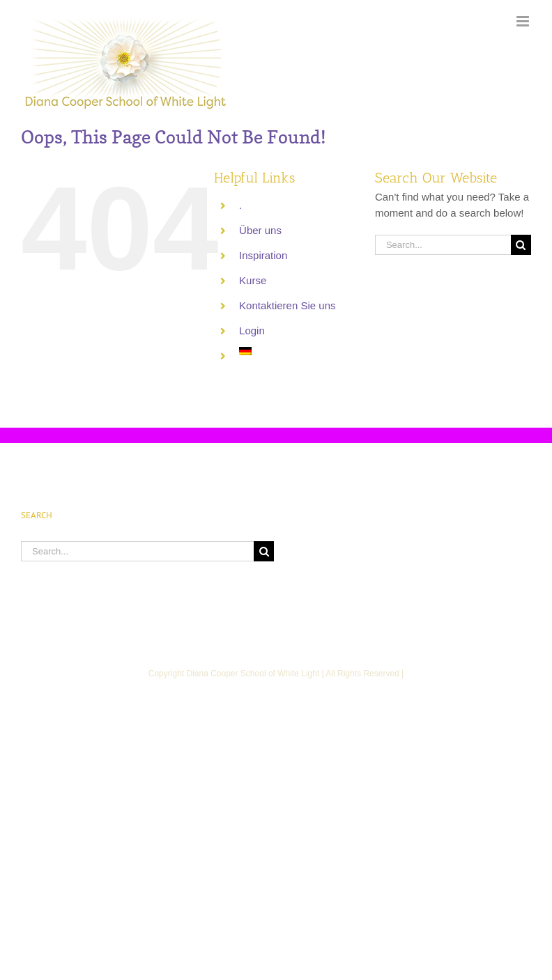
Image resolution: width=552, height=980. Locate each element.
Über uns (260, 230)
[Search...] (443, 245)
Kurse (253, 280)
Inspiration (263, 255)
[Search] (521, 245)
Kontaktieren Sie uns (287, 305)
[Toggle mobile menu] (524, 21)
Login (252, 330)
